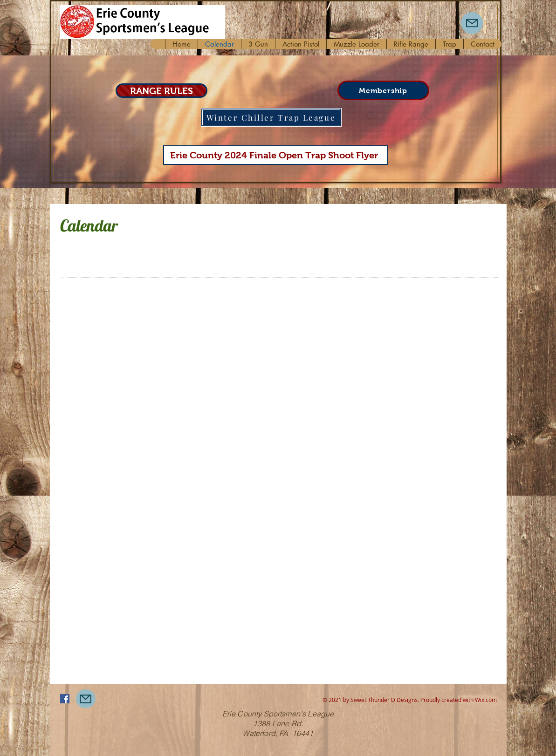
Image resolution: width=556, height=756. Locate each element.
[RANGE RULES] (161, 91)
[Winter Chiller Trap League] (271, 117)
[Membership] (383, 90)
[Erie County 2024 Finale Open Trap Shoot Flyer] (276, 155)
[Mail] (472, 23)
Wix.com (486, 700)
